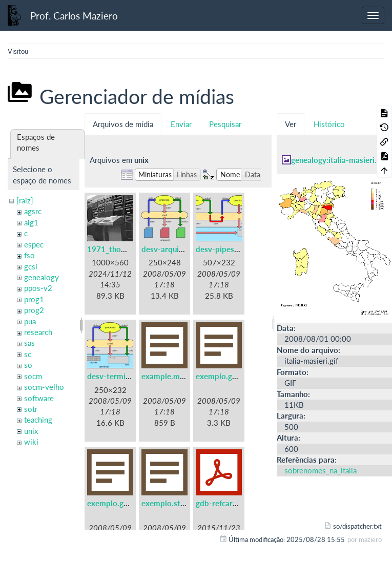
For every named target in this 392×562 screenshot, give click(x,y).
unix (31, 431)
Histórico (329, 124)
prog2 (34, 310)
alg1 (31, 222)
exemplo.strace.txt (174, 503)
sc (28, 354)
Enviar (181, 124)
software (39, 398)
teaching (38, 420)
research (38, 332)
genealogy (42, 277)
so (28, 365)
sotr (31, 409)
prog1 (34, 299)
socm (33, 376)
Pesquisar (225, 124)
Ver (291, 124)
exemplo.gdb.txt (225, 376)
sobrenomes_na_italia (321, 470)
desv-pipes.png (222, 249)
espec (34, 244)
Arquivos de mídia (123, 124)
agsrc (33, 211)
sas (29, 343)
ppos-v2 (38, 288)
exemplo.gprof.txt (119, 503)
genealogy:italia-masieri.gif (338, 160)
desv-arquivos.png (174, 249)
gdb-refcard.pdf (223, 503)
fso (29, 255)
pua (30, 321)
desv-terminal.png (119, 376)
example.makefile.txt (178, 376)
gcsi (31, 266)
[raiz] (25, 200)
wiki (31, 442)
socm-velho (44, 387)
